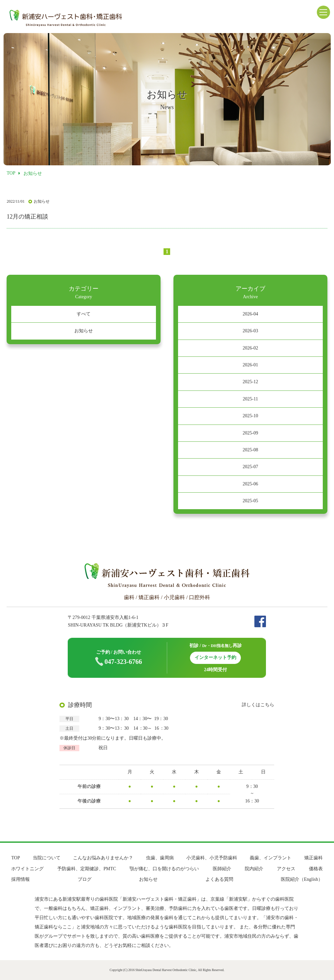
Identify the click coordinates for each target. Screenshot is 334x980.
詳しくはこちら (258, 705)
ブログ (85, 879)
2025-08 (251, 450)
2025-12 (251, 382)
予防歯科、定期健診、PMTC (87, 869)
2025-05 (251, 501)
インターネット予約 (215, 657)
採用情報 (20, 879)
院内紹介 (254, 869)
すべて (84, 314)
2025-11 (250, 399)
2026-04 (251, 314)
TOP (16, 858)
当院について (47, 858)
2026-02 (251, 348)
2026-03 (251, 331)
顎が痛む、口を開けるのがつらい (164, 869)
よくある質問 (219, 879)
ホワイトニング (27, 869)
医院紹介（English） (302, 879)
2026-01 (251, 365)
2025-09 (251, 433)
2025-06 (251, 484)
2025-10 (251, 416)
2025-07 (251, 467)
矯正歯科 (314, 858)
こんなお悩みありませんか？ (103, 858)
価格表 (316, 869)
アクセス (286, 869)
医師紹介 (222, 869)
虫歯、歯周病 (160, 858)
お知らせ (84, 331)
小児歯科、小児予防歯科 (212, 858)
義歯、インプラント (271, 858)
